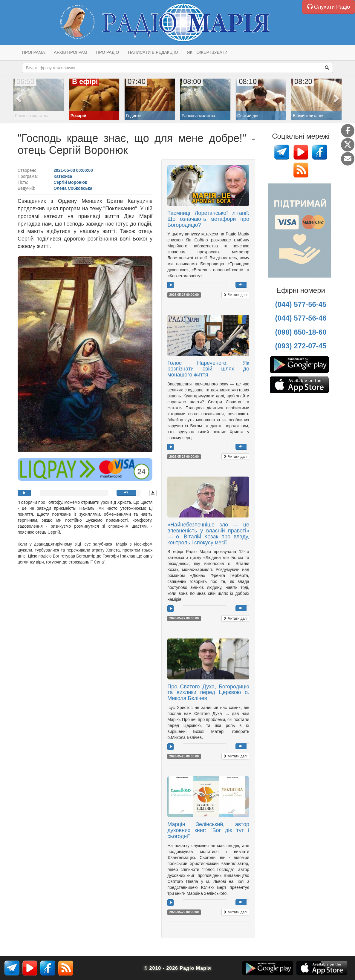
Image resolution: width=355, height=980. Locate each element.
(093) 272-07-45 (301, 346)
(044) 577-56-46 (301, 318)
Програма (33, 52)
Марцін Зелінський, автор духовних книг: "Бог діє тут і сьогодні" (208, 830)
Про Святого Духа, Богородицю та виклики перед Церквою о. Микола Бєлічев (208, 693)
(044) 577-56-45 (301, 304)
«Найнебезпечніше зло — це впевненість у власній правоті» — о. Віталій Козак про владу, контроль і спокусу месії (208, 533)
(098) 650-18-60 (301, 332)
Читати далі (235, 295)
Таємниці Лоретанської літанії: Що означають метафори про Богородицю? (208, 219)
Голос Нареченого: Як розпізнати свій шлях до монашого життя (208, 369)
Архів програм (70, 52)
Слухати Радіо (329, 7)
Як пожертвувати (207, 52)
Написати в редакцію (153, 52)
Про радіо (108, 52)
